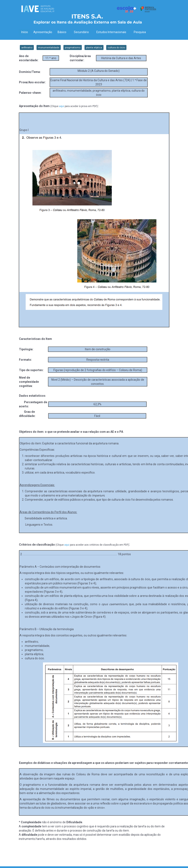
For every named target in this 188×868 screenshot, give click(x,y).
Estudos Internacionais (112, 32)
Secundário (82, 32)
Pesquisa (140, 32)
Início (25, 32)
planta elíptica (94, 47)
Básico (63, 32)
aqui (62, 106)
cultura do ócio (116, 47)
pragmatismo (73, 47)
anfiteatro (27, 47)
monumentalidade (49, 47)
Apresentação (43, 32)
